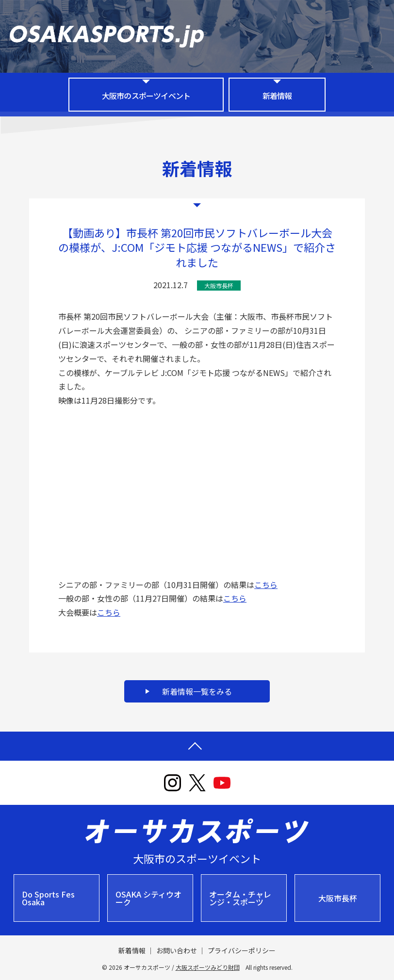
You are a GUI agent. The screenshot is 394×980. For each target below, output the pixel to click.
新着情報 (277, 96)
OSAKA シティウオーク (148, 898)
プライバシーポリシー (242, 950)
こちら (266, 585)
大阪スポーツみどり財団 (208, 967)
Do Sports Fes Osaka (48, 898)
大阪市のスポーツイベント (146, 96)
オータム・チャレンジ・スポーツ (240, 898)
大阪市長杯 (338, 898)
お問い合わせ (177, 950)
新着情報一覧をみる (197, 691)
